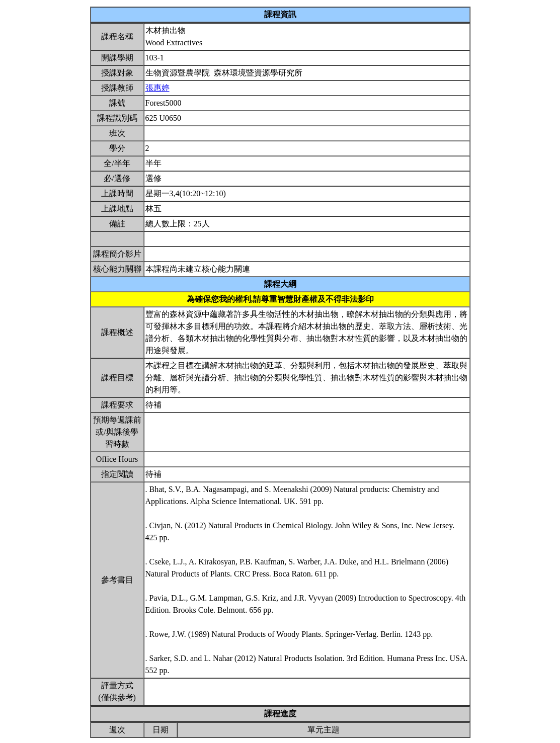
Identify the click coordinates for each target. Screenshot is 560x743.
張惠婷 (157, 88)
